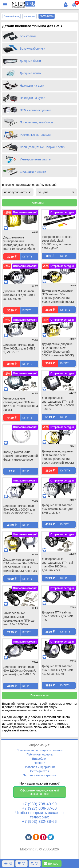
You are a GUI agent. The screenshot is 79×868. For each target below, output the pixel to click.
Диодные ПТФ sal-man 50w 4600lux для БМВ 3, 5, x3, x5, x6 (20, 348)
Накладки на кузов (32, 98)
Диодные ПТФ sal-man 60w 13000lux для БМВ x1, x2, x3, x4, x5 (58, 670)
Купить (27, 257)
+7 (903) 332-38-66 (39, 822)
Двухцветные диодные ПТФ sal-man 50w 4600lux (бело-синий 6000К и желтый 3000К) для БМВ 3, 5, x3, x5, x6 (58, 350)
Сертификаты (39, 771)
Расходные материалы (35, 135)
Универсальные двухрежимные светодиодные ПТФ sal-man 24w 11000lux (19, 619)
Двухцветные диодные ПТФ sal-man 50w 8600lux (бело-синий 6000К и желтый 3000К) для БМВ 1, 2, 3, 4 (21, 566)
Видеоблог (40, 759)
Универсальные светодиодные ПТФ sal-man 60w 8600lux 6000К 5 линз (58, 403)
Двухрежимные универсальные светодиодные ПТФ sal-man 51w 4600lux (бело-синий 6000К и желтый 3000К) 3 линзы (20, 243)
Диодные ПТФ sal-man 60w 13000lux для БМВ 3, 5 (58, 616)
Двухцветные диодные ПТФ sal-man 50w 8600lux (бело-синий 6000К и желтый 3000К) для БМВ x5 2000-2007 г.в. (58, 457)
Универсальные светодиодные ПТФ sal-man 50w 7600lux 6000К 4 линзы (21, 404)
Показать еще (39, 695)
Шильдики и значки (33, 172)
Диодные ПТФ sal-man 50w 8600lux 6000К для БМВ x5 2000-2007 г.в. (19, 510)
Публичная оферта (40, 754)
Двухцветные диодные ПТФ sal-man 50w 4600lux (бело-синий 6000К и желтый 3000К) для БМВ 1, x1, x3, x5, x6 (59, 297)
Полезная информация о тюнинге (39, 750)
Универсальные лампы (36, 159)
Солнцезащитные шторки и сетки (43, 147)
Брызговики (28, 36)
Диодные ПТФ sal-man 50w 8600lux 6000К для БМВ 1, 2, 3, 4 (58, 509)
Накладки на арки (32, 86)
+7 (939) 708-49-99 (39, 804)
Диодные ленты (31, 73)
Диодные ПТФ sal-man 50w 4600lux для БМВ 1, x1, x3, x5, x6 (20, 295)
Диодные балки (30, 61)
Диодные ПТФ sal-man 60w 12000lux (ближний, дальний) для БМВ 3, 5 (20, 671)
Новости (39, 763)
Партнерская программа (39, 775)
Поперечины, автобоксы (36, 122)
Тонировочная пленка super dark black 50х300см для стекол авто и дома (57, 242)
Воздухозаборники (32, 49)
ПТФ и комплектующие (35, 110)
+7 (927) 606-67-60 (39, 808)
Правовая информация (39, 767)
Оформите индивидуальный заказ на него (39, 792)
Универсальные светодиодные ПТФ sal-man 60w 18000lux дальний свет (58, 565)
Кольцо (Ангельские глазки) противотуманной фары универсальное (21, 456)
